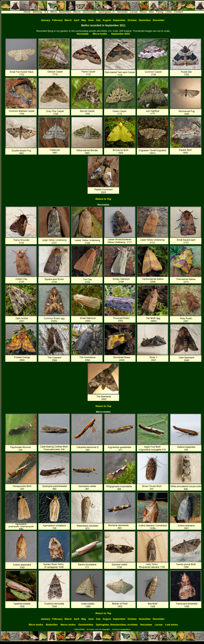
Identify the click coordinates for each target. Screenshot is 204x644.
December (159, 20)
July (98, 20)
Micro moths (36, 625)
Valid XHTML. (80, 629)
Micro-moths (100, 34)
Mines (143, 12)
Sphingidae (107, 12)
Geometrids (89, 12)
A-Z (46, 12)
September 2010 (121, 34)
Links (168, 12)
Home (27, 12)
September (119, 20)
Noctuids (122, 12)
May (84, 20)
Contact (178, 12)
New (151, 12)
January (45, 20)
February (57, 20)
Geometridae (86, 625)
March (68, 20)
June (91, 20)
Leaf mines (172, 625)
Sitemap (37, 12)
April (76, 20)
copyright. (106, 629)
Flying (160, 12)
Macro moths (68, 625)
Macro (77, 12)
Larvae (134, 12)
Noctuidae (83, 34)
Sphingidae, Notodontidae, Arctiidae (117, 625)
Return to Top (103, 199)
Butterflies (65, 12)
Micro (54, 12)
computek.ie (125, 629)
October (132, 20)
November (145, 20)
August (107, 20)
